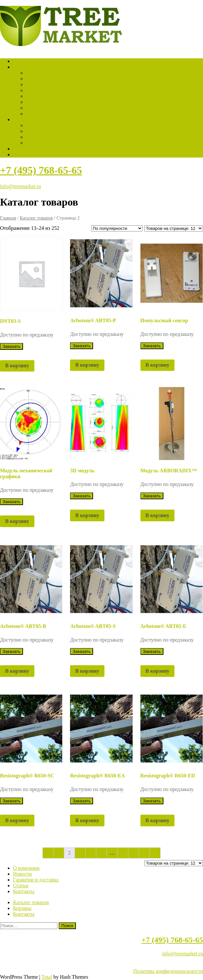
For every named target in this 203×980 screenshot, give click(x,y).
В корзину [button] (17, 366)
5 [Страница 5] (101, 853)
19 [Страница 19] (123, 853)
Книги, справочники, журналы (60, 114)
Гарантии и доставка (49, 131)
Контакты (24, 149)
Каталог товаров (31, 67)
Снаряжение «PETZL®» (53, 102)
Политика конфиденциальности (168, 971)
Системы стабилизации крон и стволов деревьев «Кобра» (89, 79)
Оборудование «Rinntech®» (56, 90)
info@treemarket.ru (20, 186)
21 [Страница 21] (144, 853)
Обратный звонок (32, 61)
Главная (8, 218)
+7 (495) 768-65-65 (41, 170)
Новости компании (47, 143)
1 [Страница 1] (59, 853)
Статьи (34, 137)
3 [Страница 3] (80, 853)
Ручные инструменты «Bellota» (60, 84)
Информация (27, 119)
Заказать (12, 346)
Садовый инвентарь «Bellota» (59, 108)
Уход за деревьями (46, 73)
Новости (22, 874)
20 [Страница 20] (134, 853)
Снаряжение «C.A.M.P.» (52, 96)
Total (47, 977)
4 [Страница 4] (91, 853)
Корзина (22, 154)
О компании (39, 125)
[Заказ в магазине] (117, 228)
